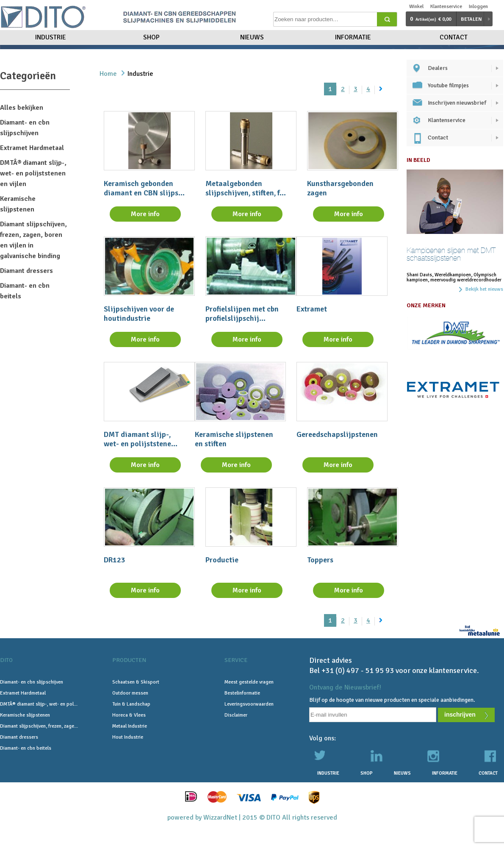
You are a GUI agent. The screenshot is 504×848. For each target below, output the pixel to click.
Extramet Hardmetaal (32, 148)
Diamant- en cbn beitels (26, 748)
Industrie (51, 37)
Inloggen (478, 7)
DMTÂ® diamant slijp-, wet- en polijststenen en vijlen (33, 173)
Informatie (353, 37)
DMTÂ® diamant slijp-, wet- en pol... (39, 704)
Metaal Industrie (130, 726)
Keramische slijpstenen (25, 715)
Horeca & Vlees (129, 715)
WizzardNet (220, 817)
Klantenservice (446, 7)
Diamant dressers (26, 271)
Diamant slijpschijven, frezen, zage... (39, 726)
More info (145, 214)
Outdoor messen (130, 693)
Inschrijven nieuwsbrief (457, 103)
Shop (151, 37)
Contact (454, 37)
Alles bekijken (22, 108)
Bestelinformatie (242, 693)
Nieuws (252, 37)
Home (108, 74)
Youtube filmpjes (448, 85)
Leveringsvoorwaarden (249, 704)
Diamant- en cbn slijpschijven (32, 682)
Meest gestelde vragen (249, 682)
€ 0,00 (431, 19)
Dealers (438, 68)
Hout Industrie (128, 737)
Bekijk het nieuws (484, 289)
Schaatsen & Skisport (136, 682)
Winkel (416, 7)
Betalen (471, 19)
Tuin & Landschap (131, 704)
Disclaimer (236, 715)
